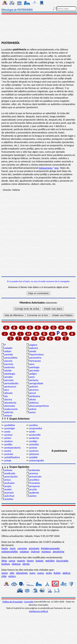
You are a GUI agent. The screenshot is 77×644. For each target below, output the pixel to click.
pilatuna (16, 564)
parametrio (35, 358)
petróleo (50, 561)
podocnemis (11, 409)
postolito (34, 444)
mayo (32, 573)
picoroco (34, 390)
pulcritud (9, 496)
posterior (34, 438)
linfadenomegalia (50, 548)
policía (33, 409)
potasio (8, 470)
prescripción (11, 477)
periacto (34, 380)
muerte (21, 561)
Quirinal (35, 552)
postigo (33, 441)
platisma (34, 403)
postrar (33, 448)
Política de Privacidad (13, 602)
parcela (8, 361)
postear (8, 435)
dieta (4, 561)
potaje (8, 460)
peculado (34, 370)
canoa (12, 561)
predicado (10, 473)
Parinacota (35, 361)
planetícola (10, 403)
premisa (34, 473)
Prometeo (35, 483)
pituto (33, 399)
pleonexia (10, 406)
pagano (33, 345)
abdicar (67, 573)
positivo (34, 425)
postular (9, 454)
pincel (32, 393)
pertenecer (10, 387)
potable (33, 457)
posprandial (36, 428)
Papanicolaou (37, 354)
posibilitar (10, 425)
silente (26, 564)
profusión (9, 483)
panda (33, 351)
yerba (49, 573)
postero (8, 441)
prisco (8, 480)
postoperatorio (12, 448)
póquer (8, 415)
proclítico (34, 480)
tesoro (30, 561)
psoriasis (9, 493)
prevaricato (35, 477)
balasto (40, 561)
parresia (9, 364)
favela (5, 548)
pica (7, 390)
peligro (33, 374)
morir (13, 548)
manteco (46, 552)
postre (8, 451)
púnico (33, 496)
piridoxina (35, 396)
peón (32, 377)
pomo (32, 412)
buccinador (62, 561)
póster (8, 438)
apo (57, 168)
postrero (34, 451)
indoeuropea (46, 168)
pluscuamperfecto (39, 406)
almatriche (59, 552)
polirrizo (9, 412)
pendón (8, 377)
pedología (10, 374)
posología (10, 428)
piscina (8, 399)
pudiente (34, 493)
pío (6, 396)
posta (7, 432)
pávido (8, 370)
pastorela (9, 367)
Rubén (57, 573)
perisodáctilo (11, 383)
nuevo (41, 573)
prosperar (34, 486)
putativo (9, 499)
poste (32, 432)
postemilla (35, 435)
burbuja (6, 564)
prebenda (34, 470)
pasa (32, 364)
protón (8, 489)
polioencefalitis (10, 552)
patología (34, 367)
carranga (22, 548)
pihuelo (8, 393)
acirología (34, 548)
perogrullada (36, 383)
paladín (8, 348)
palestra (34, 348)
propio (8, 486)
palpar (8, 351)
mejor (5, 573)
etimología (22, 573)
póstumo (34, 454)
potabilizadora (12, 457)
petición (34, 387)
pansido (9, 354)
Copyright (29, 602)
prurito (33, 489)
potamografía (37, 460)
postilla (8, 444)
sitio (12, 573)
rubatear (24, 552)
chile (4, 576)
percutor (9, 380)
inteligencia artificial (38, 611)
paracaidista (11, 358)
